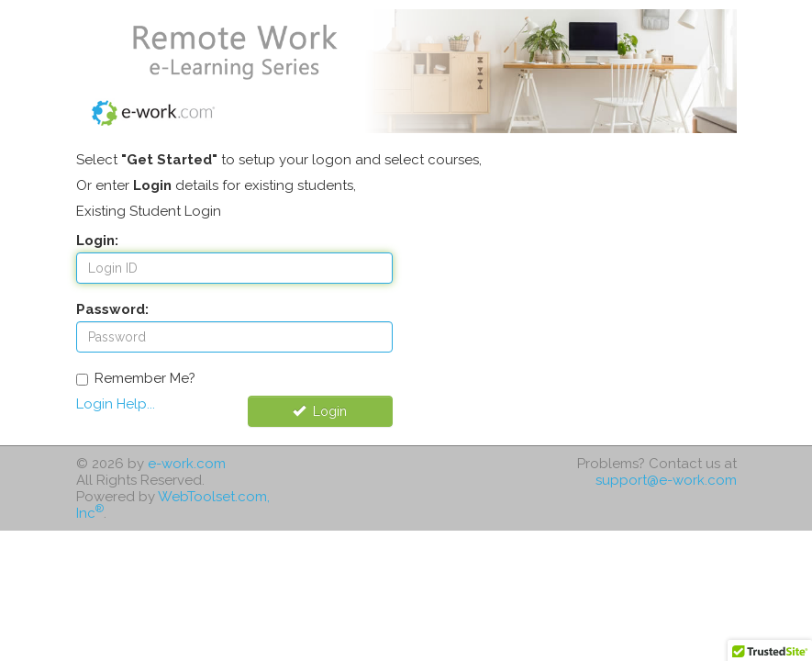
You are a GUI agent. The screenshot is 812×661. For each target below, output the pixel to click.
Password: (112, 309)
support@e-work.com (666, 480)
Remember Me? (136, 378)
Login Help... (116, 404)
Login (320, 411)
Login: (97, 241)
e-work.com (187, 464)
